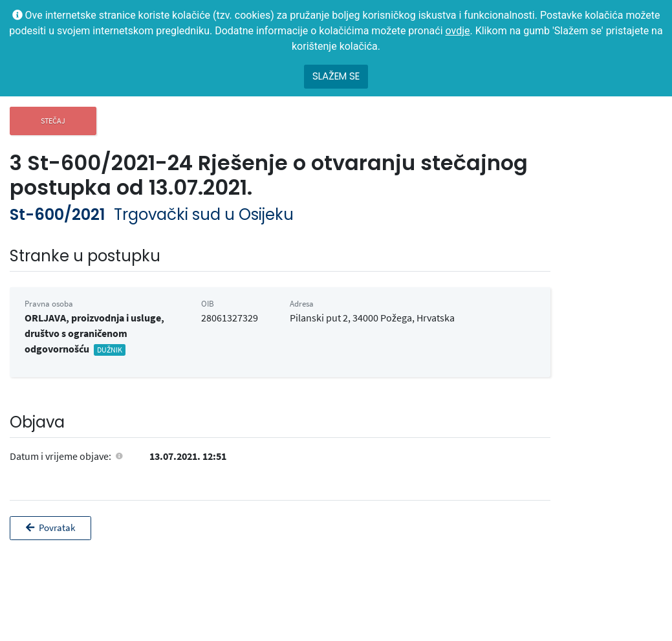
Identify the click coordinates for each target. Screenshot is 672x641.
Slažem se (336, 76)
